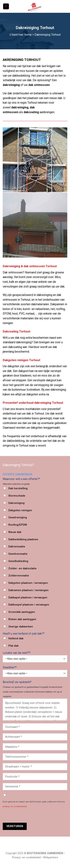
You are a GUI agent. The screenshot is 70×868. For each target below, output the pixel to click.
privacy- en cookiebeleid (15, 806)
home (28, 35)
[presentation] (30, 816)
